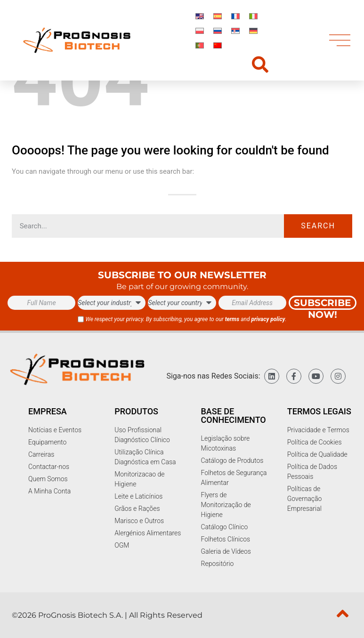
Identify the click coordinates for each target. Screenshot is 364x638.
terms (232, 319)
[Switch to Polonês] (200, 30)
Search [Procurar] (318, 226)
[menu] (340, 40)
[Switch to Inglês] (200, 16)
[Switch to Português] (200, 45)
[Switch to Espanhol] (218, 16)
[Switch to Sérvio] (235, 30)
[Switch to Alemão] (253, 30)
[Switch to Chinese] (218, 45)
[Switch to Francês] (235, 16)
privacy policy (268, 319)
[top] (343, 614)
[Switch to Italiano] (253, 16)
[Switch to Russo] (218, 30)
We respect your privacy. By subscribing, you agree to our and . (186, 319)
